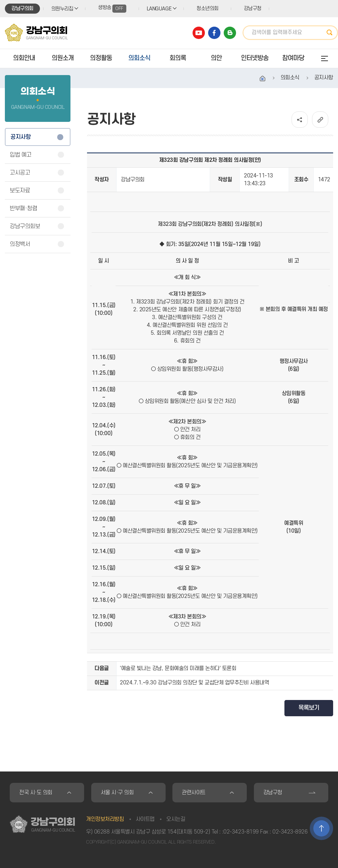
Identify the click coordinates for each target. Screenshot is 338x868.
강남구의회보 (25, 226)
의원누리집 (62, 9)
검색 (331, 33)
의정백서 (20, 244)
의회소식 (139, 58)
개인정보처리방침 (105, 819)
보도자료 (20, 191)
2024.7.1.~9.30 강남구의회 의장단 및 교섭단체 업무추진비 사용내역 (194, 683)
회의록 (178, 58)
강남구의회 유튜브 (199, 33)
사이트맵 (145, 819)
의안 (216, 58)
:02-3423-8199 (240, 832)
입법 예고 (21, 155)
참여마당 (293, 58)
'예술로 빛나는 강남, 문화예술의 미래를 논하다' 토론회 (178, 668)
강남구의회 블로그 (230, 33)
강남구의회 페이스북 (214, 33)
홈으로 (263, 79)
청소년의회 (207, 8)
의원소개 (63, 58)
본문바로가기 (0, 0)
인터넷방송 (255, 58)
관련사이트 (194, 793)
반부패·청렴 (23, 208)
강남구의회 (22, 8)
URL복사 (320, 120)
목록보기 (309, 708)
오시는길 (176, 819)
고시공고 (20, 173)
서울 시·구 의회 (117, 793)
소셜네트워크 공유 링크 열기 (300, 120)
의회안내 (24, 58)
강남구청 (253, 8)
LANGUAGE (159, 9)
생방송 (112, 9)
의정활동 (101, 58)
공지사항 (20, 137)
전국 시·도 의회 (36, 793)
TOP (321, 828)
